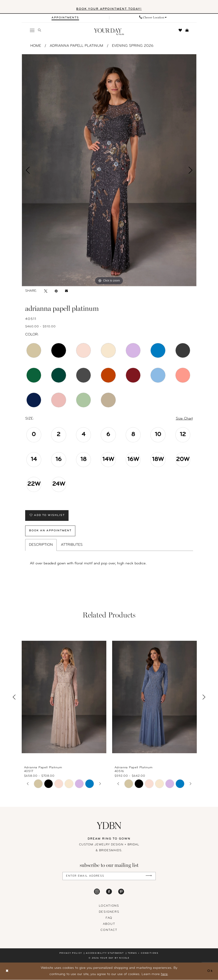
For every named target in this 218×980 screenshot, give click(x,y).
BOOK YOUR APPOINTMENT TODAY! (109, 9)
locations (109, 906)
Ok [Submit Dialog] (210, 971)
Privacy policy (71, 953)
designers (109, 912)
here (164, 975)
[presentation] (64, 697)
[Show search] (39, 30)
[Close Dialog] (7, 971)
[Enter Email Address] (109, 876)
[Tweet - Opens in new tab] (46, 291)
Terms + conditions (143, 953)
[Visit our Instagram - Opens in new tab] (97, 892)
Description (41, 545)
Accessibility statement (105, 953)
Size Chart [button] (184, 419)
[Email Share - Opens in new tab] (66, 291)
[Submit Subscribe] (149, 876)
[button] (32, 30)
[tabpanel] (109, 170)
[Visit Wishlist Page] (180, 30)
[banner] (109, 32)
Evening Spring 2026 (133, 46)
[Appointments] (65, 18)
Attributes (72, 545)
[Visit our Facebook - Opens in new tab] (109, 892)
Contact (109, 930)
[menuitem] (65, 18)
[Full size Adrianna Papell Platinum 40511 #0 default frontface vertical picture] (109, 170)
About (109, 924)
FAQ (109, 918)
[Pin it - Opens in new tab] (56, 291)
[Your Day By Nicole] (109, 826)
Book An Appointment (51, 531)
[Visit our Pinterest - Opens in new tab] (121, 892)
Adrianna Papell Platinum (76, 46)
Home (36, 46)
